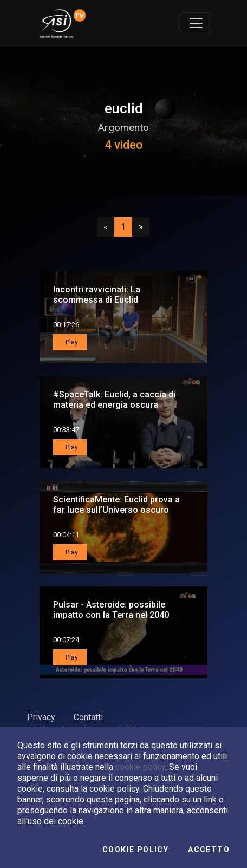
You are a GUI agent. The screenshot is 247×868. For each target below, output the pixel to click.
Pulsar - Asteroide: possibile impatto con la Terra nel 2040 (111, 610)
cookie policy (140, 767)
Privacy (41, 717)
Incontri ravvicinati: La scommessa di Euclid (97, 295)
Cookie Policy (135, 850)
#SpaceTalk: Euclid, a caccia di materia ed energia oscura (114, 400)
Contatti (88, 717)
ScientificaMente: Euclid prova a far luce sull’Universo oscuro (116, 505)
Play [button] (71, 342)
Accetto (209, 850)
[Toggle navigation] (196, 23)
